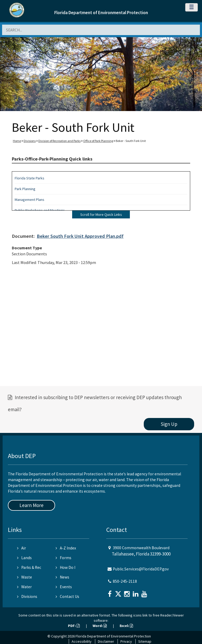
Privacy (126, 641)
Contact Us (67, 596)
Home (17, 141)
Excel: (126, 626)
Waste (25, 577)
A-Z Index (66, 548)
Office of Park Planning (98, 141)
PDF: (74, 626)
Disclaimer (106, 641)
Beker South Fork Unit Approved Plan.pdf (80, 236)
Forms (63, 558)
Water (24, 587)
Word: (100, 626)
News (62, 577)
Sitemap (145, 641)
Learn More (31, 505)
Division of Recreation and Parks (59, 141)
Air (22, 548)
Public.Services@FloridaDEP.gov (141, 569)
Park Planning (25, 189)
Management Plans (30, 200)
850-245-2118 (125, 581)
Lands (24, 558)
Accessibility (82, 641)
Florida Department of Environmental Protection (101, 13)
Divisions (30, 141)
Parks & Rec (29, 567)
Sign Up (169, 424)
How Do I (65, 567)
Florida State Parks (30, 178)
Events (64, 587)
